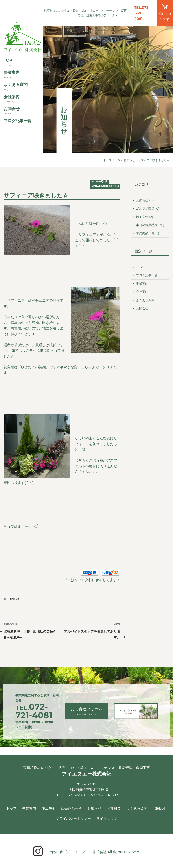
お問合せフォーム (87, 711)
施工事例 (49, 808)
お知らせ (129, 160)
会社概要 (114, 808)
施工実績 (142, 217)
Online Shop (165, 13)
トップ (11, 808)
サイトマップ (107, 819)
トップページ (112, 160)
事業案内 (12, 72)
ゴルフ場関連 (145, 208)
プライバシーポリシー (73, 819)
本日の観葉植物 (147, 225)
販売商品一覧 (145, 233)
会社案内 (12, 97)
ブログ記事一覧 (18, 121)
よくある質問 (16, 85)
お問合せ (12, 109)
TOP (8, 60)
